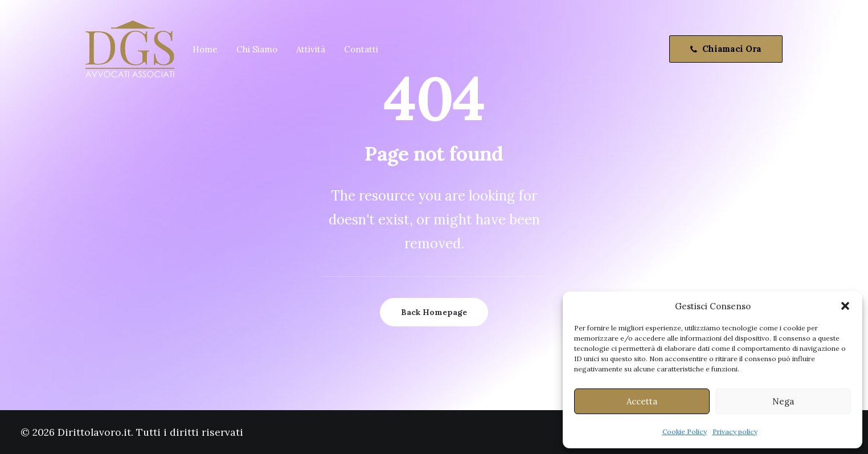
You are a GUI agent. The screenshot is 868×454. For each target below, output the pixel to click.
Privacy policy (735, 431)
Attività (311, 49)
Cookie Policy (685, 431)
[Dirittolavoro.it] (130, 49)
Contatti (361, 49)
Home (205, 49)
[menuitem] (205, 49)
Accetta (642, 401)
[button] (845, 306)
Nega (783, 401)
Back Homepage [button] (434, 312)
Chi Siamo (257, 49)
